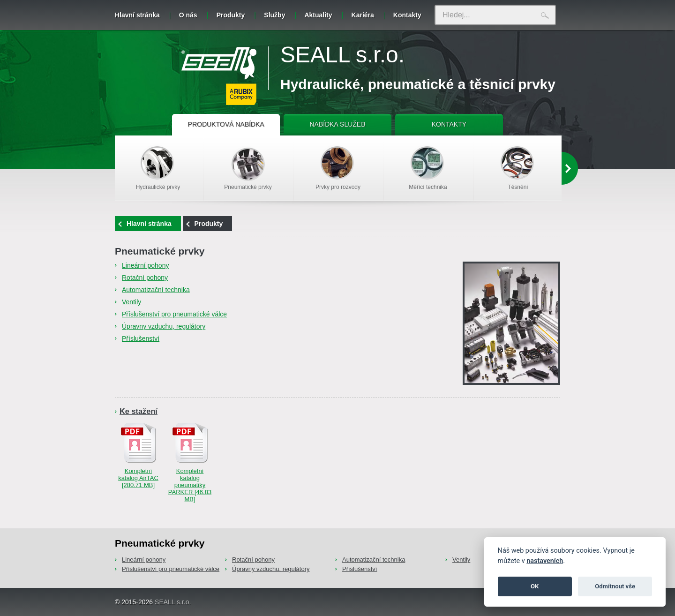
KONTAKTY (449, 124)
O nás (188, 15)
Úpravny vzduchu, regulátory (164, 326)
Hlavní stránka (137, 15)
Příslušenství (141, 338)
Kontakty (407, 15)
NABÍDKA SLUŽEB (337, 124)
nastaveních (545, 561)
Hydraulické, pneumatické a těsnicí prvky (418, 84)
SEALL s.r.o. (342, 55)
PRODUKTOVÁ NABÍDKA (226, 124)
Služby (274, 15)
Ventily (131, 302)
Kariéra (363, 15)
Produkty (231, 15)
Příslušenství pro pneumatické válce (174, 314)
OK (535, 586)
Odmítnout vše (615, 586)
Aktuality (318, 15)
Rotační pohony (145, 278)
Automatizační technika (156, 290)
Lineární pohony (145, 265)
